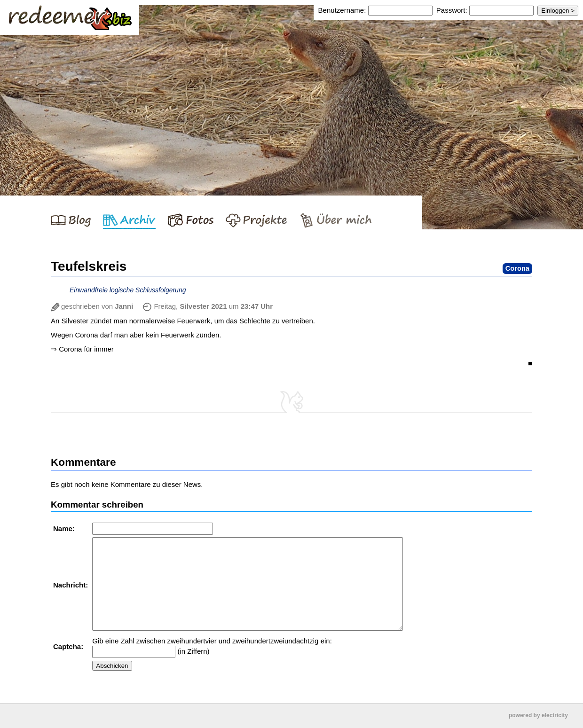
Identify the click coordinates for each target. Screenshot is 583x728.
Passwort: (452, 10)
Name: (65, 528)
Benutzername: (343, 10)
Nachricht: (71, 585)
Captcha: (69, 646)
